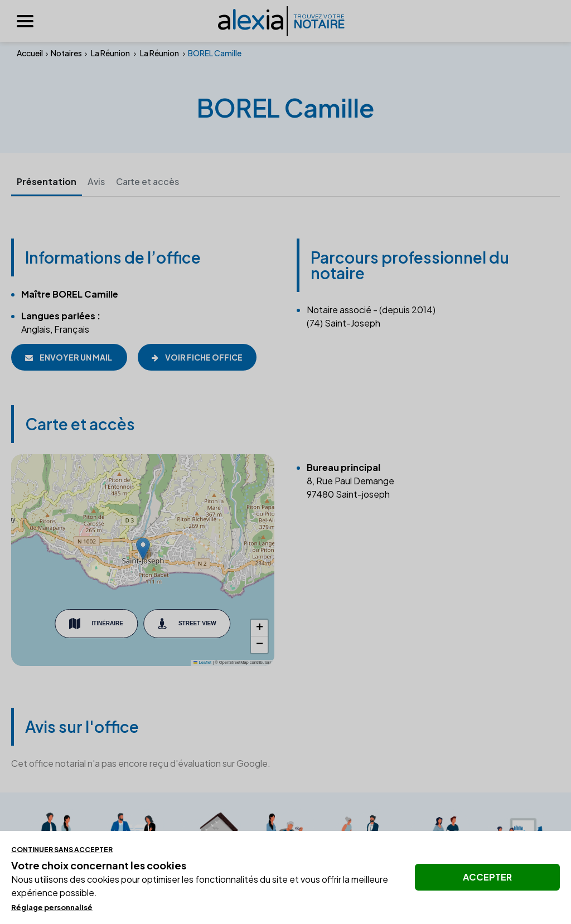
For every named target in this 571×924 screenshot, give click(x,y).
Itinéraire (96, 624)
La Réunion (110, 53)
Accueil (30, 53)
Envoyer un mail (69, 357)
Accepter (487, 877)
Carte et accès (149, 182)
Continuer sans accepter (62, 850)
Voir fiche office (198, 357)
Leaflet (202, 663)
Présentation (47, 182)
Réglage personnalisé (52, 907)
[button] (143, 549)
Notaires (66, 53)
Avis (97, 182)
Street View (187, 624)
